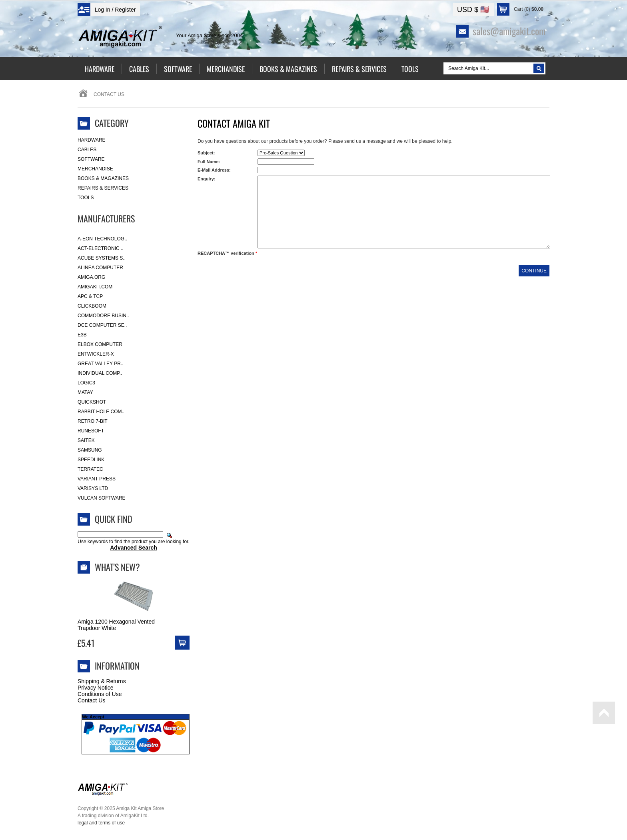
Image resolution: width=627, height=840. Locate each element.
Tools (86, 198)
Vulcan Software (102, 498)
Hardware (92, 140)
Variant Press (97, 479)
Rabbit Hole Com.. (101, 412)
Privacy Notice (95, 688)
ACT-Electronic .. (101, 248)
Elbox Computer (100, 344)
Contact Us (91, 700)
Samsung (90, 450)
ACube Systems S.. (102, 258)
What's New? (117, 567)
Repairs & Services (103, 188)
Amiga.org (91, 277)
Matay (85, 392)
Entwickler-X (96, 354)
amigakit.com (95, 287)
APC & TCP (90, 296)
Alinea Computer (100, 268)
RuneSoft (91, 431)
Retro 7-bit (93, 421)
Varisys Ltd (93, 488)
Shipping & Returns (102, 681)
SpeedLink (91, 460)
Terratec (90, 469)
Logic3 (86, 383)
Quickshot (92, 402)
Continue (534, 271)
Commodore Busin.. (103, 316)
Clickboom (92, 306)
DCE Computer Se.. (102, 325)
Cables (87, 150)
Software (91, 159)
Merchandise (95, 169)
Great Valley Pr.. (101, 364)
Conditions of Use (100, 694)
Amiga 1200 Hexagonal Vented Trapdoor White (116, 625)
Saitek (86, 440)
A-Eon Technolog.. (102, 239)
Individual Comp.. (100, 373)
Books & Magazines (103, 178)
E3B (82, 335)
